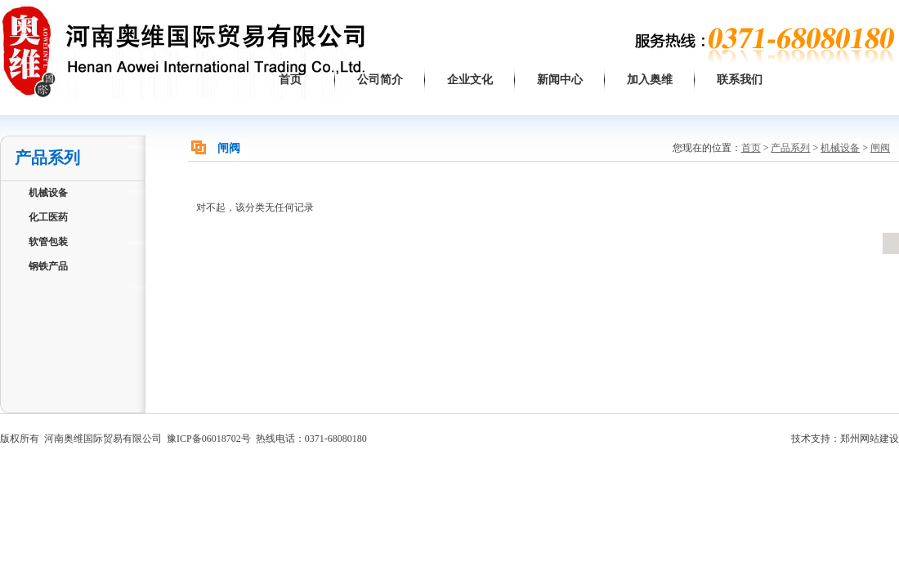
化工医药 (48, 217)
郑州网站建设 (870, 439)
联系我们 (740, 80)
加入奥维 (650, 80)
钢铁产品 (48, 266)
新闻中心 (560, 80)
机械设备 (48, 193)
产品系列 (790, 148)
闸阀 (880, 148)
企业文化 (470, 80)
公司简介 (380, 80)
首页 (290, 80)
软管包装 (48, 242)
